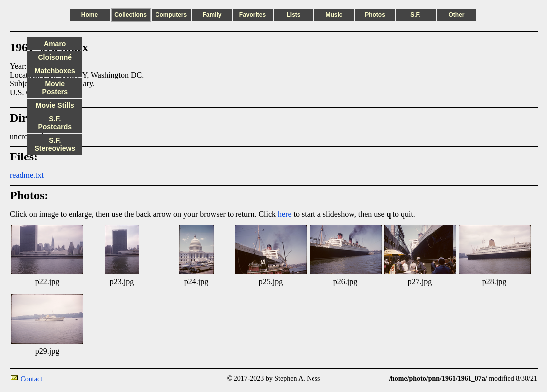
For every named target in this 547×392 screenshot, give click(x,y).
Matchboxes (55, 71)
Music (334, 15)
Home (90, 15)
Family (212, 15)
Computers (171, 15)
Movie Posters (55, 88)
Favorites (253, 15)
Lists (293, 15)
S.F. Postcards (55, 123)
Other (456, 15)
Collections (130, 15)
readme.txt (27, 175)
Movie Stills (55, 105)
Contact (32, 379)
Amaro (55, 44)
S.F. (416, 15)
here (285, 214)
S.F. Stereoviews (55, 144)
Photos (375, 15)
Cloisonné (55, 57)
